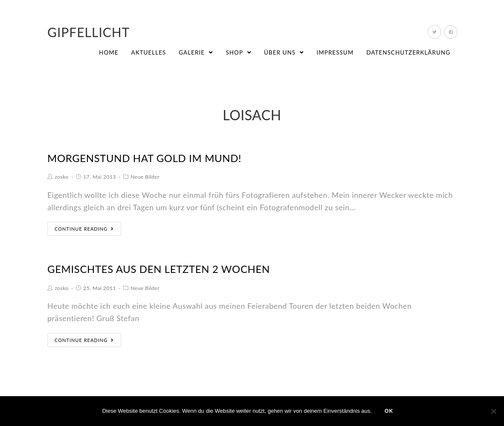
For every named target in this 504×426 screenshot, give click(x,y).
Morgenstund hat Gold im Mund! (144, 158)
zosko (62, 177)
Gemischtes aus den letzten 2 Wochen (159, 269)
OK (389, 411)
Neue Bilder (145, 177)
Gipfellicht (89, 32)
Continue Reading (84, 229)
